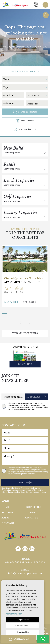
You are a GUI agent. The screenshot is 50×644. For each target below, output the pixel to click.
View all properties (25, 333)
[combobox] (26, 79)
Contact (8, 523)
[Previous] (22, 322)
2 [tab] (9, 313)
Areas (6, 518)
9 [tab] (46, 313)
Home (6, 507)
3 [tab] (15, 313)
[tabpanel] (25, 276)
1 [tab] (2, 313)
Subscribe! (37, 397)
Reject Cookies (23, 632)
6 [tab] (30, 313)
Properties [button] (33, 507)
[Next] (28, 322)
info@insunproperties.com (25, 573)
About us (32, 518)
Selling (7, 512)
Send (25, 482)
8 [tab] (41, 313)
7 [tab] (35, 313)
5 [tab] (25, 313)
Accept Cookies (23, 620)
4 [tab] (20, 313)
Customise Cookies (23, 626)
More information (14, 614)
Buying (30, 512)
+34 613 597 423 (36, 563)
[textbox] (25, 79)
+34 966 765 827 (15, 563)
